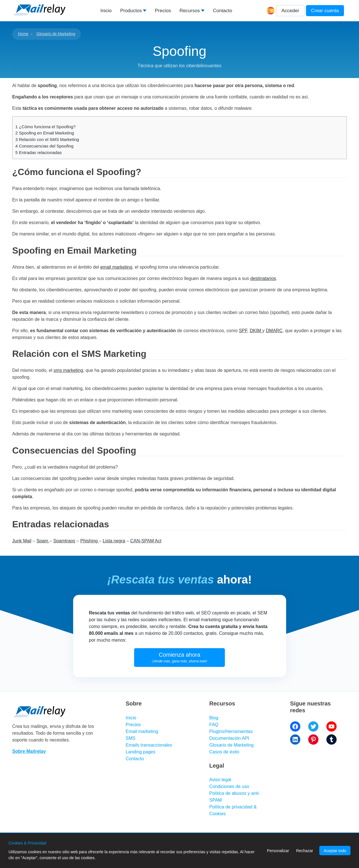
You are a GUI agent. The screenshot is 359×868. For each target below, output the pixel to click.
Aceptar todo (335, 851)
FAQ (214, 725)
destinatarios (263, 278)
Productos (131, 11)
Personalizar (278, 851)
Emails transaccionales (149, 745)
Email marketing (142, 731)
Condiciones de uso (229, 786)
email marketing (116, 267)
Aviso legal (220, 780)
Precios (163, 11)
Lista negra (114, 541)
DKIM (256, 331)
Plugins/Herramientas (231, 731)
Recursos (190, 11)
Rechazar (305, 851)
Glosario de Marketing (56, 34)
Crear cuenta (325, 11)
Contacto (223, 11)
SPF (243, 331)
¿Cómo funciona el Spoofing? (46, 127)
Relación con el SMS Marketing (47, 139)
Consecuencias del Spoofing (44, 146)
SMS (131, 738)
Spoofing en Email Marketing (45, 133)
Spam (43, 541)
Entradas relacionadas (39, 152)
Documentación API (229, 738)
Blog (214, 718)
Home (23, 34)
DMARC (274, 331)
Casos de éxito (224, 752)
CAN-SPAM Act (146, 541)
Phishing (90, 541)
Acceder (290, 11)
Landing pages (141, 752)
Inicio (106, 11)
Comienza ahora (180, 657)
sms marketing (68, 370)
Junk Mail (22, 541)
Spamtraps (64, 541)
